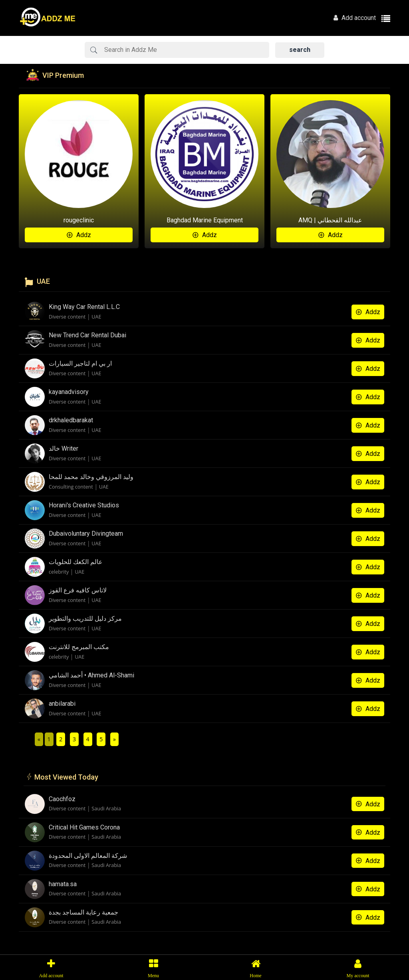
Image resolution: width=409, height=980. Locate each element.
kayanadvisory (69, 392)
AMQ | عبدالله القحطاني (330, 220)
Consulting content (71, 487)
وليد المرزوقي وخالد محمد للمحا (91, 477)
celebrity (59, 572)
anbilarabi (62, 704)
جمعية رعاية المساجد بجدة (83, 912)
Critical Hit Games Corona (84, 827)
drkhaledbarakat (71, 420)
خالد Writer (64, 448)
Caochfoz (62, 799)
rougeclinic (79, 220)
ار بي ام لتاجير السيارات (80, 363)
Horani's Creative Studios (84, 505)
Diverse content (67, 317)
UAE (96, 317)
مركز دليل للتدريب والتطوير (85, 619)
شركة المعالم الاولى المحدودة (88, 856)
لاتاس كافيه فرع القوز (78, 590)
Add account (355, 18)
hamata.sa (63, 884)
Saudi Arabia (106, 809)
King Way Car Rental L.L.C (84, 307)
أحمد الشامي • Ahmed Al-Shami (91, 675)
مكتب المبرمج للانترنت (79, 647)
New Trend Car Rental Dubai (87, 335)
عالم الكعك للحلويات (76, 562)
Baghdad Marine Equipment (205, 220)
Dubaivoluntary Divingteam (86, 534)
